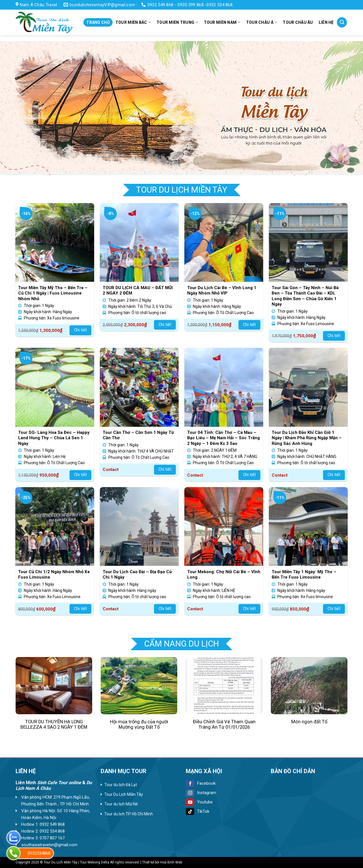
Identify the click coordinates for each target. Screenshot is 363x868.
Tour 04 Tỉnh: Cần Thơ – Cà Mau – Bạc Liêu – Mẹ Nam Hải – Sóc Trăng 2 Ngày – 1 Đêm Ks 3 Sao (223, 438)
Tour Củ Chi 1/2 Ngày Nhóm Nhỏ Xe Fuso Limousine (54, 575)
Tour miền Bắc (133, 22)
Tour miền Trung (177, 22)
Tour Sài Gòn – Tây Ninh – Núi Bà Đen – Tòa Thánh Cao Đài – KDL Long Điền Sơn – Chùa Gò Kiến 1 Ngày (305, 296)
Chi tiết (80, 330)
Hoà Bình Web (171, 862)
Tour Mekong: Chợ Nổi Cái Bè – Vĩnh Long (224, 575)
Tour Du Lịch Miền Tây (124, 794)
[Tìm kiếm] (342, 22)
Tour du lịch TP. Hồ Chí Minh (129, 814)
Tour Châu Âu (298, 22)
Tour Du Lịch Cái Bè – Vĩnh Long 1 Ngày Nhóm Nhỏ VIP (222, 291)
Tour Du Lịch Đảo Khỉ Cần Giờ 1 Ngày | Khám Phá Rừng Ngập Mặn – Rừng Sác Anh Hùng (307, 438)
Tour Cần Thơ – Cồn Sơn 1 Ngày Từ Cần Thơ (138, 435)
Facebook (201, 783)
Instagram (201, 793)
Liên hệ (326, 22)
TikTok (198, 811)
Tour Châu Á (262, 22)
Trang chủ (98, 22)
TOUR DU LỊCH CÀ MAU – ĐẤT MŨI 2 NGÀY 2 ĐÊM (138, 291)
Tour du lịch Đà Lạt (121, 785)
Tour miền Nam (222, 22)
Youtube (199, 802)
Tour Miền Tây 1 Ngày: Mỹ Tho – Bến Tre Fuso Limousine (304, 575)
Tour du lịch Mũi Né (121, 804)
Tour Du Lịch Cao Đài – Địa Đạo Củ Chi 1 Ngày (137, 575)
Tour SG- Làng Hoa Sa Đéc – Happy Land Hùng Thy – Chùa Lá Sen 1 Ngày (54, 438)
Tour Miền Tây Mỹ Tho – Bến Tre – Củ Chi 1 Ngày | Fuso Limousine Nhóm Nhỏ (53, 293)
